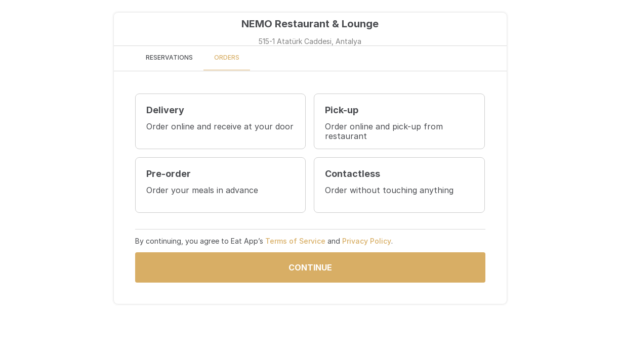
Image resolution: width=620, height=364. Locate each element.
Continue (310, 267)
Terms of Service (295, 241)
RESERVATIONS (169, 57)
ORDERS (227, 57)
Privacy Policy (367, 241)
